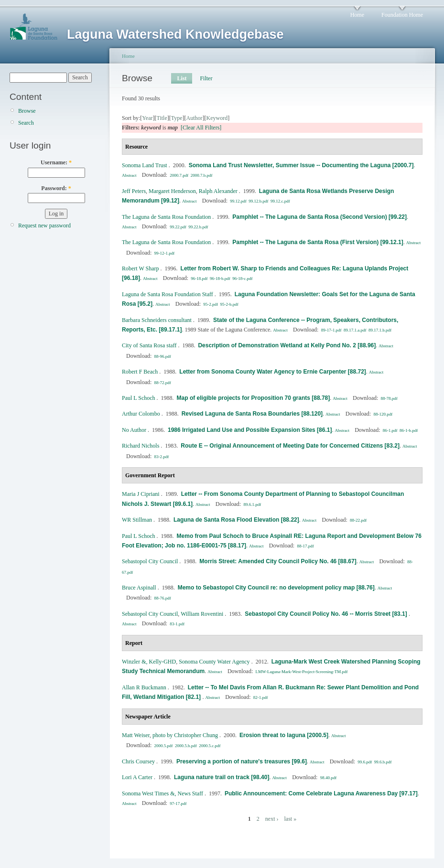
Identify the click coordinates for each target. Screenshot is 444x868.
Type (177, 118)
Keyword (217, 118)
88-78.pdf (389, 398)
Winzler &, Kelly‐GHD (149, 662)
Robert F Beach (140, 372)
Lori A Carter (137, 777)
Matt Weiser (136, 735)
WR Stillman (137, 520)
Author (195, 118)
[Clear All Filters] (201, 128)
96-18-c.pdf (242, 279)
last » (290, 819)
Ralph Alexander (218, 191)
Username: (56, 162)
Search (26, 123)
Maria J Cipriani (141, 494)
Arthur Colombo (141, 414)
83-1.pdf (177, 624)
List (182, 78)
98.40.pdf (329, 778)
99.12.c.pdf (280, 201)
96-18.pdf (199, 279)
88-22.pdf (358, 520)
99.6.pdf (365, 762)
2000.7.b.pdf (202, 175)
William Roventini (202, 614)
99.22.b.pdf (198, 227)
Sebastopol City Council (150, 561)
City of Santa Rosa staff (149, 345)
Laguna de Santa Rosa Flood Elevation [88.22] (236, 520)
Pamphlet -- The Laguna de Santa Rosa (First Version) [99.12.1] (318, 242)
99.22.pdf (178, 227)
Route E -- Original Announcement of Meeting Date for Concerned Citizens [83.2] (290, 446)
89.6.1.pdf (252, 504)
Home (357, 15)
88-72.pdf (163, 383)
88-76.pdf (163, 598)
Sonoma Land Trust (145, 165)
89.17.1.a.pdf (355, 330)
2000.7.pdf (179, 175)
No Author (134, 430)
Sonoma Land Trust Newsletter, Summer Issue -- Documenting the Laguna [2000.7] (301, 165)
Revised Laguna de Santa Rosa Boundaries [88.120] (252, 414)
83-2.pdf (162, 457)
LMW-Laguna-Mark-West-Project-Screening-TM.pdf (301, 672)
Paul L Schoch (139, 398)
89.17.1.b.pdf (380, 330)
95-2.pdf (211, 304)
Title (162, 118)
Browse (27, 111)
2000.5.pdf (164, 746)
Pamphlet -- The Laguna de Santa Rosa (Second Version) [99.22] (319, 217)
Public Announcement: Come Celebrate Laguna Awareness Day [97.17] (321, 793)
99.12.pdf (238, 201)
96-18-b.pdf (220, 279)
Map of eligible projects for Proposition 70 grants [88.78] (254, 398)
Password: (56, 188)
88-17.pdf (305, 546)
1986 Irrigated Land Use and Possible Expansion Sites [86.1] (250, 430)
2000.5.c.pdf (210, 746)
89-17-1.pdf (331, 330)
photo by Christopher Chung (185, 735)
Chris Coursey (138, 761)
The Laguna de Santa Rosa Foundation (166, 217)
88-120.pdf (383, 414)
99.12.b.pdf (258, 201)
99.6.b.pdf (383, 762)
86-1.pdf (390, 430)
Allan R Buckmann (144, 687)
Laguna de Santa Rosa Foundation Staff (168, 294)
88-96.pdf (163, 356)
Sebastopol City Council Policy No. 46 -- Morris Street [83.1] (327, 614)
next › (272, 819)
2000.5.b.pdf (186, 746)
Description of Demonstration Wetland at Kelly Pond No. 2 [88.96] (287, 345)
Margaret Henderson (172, 191)
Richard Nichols (141, 446)
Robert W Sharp (141, 268)
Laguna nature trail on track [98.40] (222, 777)
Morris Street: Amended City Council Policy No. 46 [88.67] (278, 561)
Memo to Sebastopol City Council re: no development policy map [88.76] (276, 588)
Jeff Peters (134, 191)
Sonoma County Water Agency (214, 662)
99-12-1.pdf (165, 253)
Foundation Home (402, 15)
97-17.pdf (178, 804)
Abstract (129, 175)
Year (147, 118)
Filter (206, 78)
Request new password (44, 225)
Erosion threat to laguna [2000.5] (284, 735)
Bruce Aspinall (139, 588)
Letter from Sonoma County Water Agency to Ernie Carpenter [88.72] (273, 372)
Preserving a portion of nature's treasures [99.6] (242, 761)
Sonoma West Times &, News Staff (162, 793)
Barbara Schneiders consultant (157, 320)
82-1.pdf (261, 697)
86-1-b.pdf (409, 430)
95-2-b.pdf (229, 304)
